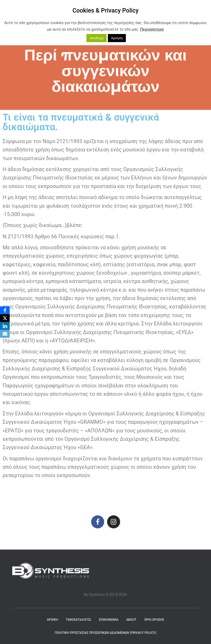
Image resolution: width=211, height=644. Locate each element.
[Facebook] (5, 310)
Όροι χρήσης (154, 620)
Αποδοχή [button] (96, 38)
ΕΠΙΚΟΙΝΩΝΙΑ (109, 620)
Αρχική (52, 620)
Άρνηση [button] (117, 38)
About (131, 620)
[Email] (5, 334)
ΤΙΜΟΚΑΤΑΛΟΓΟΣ (78, 620)
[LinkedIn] (5, 326)
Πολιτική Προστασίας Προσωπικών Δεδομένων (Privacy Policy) (106, 633)
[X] (5, 318)
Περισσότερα (152, 29)
